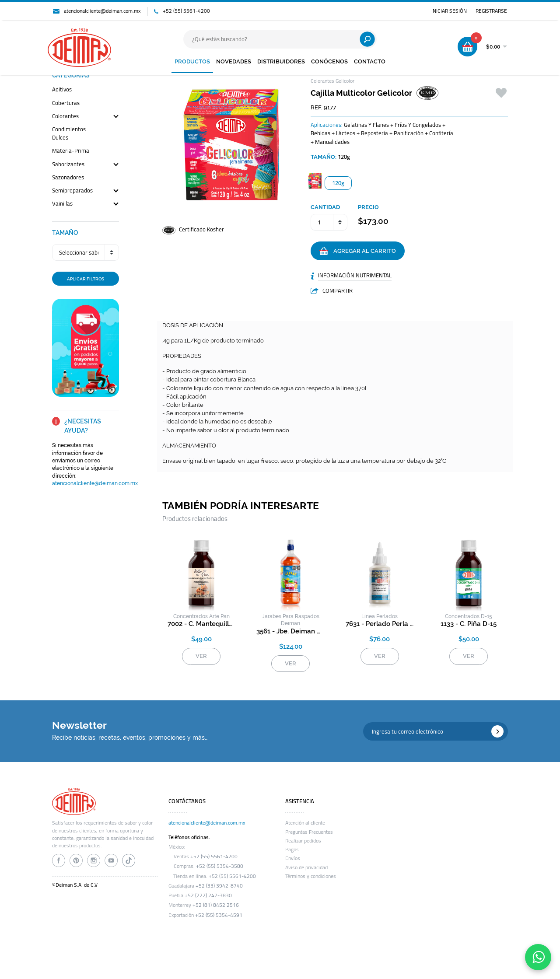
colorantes (65, 117)
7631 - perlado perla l (380, 624)
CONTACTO (370, 61)
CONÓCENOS (329, 61)
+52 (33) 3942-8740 (219, 886)
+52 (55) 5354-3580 (220, 866)
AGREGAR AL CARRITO (358, 251)
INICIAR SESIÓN (449, 11)
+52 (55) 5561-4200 (186, 11)
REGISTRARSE (491, 11)
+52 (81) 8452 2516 (216, 905)
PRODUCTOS (192, 61)
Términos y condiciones (311, 876)
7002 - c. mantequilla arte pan (202, 624)
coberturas (66, 103)
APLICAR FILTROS (86, 279)
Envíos (293, 858)
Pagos (292, 850)
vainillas (62, 204)
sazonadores (68, 178)
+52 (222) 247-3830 (208, 895)
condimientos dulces (69, 134)
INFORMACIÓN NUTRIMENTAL (355, 275)
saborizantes (68, 165)
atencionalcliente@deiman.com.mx (102, 11)
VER (201, 656)
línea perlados (380, 616)
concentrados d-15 (469, 616)
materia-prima (71, 151)
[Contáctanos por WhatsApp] (538, 957)
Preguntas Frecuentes (309, 832)
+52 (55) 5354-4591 (219, 915)
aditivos (62, 90)
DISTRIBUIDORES (281, 61)
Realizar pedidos (303, 841)
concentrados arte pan (201, 616)
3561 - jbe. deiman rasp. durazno (290, 631)
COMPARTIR (338, 290)
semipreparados (72, 191)
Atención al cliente (305, 823)
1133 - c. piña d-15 (469, 624)
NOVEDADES (234, 61)
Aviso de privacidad (306, 867)
